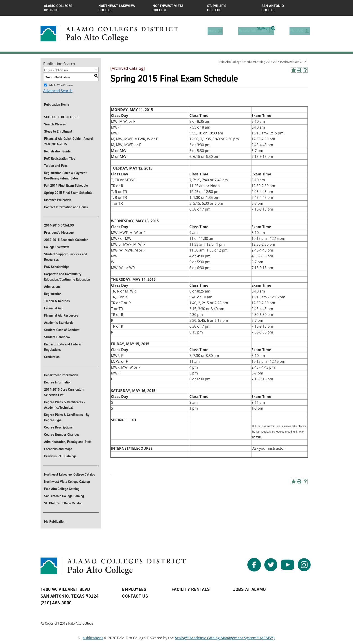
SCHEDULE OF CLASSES (62, 117)
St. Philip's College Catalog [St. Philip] (63, 503)
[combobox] (263, 61)
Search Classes (55, 124)
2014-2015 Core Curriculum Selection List (64, 392)
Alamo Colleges (68, 8)
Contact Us (135, 596)
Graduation (52, 357)
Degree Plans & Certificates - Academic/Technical (64, 405)
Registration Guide (57, 151)
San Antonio (285, 8)
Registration (53, 294)
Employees (134, 589)
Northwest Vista (176, 8)
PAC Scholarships (57, 267)
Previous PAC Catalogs (60, 456)
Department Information (61, 375)
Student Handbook (57, 337)
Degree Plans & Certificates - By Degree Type (67, 417)
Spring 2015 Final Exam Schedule (68, 193)
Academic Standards (59, 323)
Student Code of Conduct (62, 330)
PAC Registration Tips (60, 159)
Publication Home (57, 104)
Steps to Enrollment (58, 132)
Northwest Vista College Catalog (67, 482)
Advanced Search (58, 91)
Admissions (52, 287)
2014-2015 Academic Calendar (66, 240)
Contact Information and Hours (66, 207)
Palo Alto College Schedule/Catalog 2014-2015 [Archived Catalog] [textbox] (262, 62)
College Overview (57, 247)
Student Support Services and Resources (66, 257)
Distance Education (58, 200)
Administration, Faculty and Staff (68, 442)
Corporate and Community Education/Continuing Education (67, 277)
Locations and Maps (58, 449)
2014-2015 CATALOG (59, 225)
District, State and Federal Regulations (63, 347)
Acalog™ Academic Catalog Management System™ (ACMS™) (225, 638)
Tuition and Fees (56, 166)
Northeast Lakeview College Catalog (70, 474)
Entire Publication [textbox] (56, 70)
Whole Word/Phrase (61, 85)
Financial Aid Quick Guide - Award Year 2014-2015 (68, 141)
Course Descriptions (58, 427)
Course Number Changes (62, 435)
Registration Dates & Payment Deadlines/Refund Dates (65, 176)
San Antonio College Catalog (64, 496)
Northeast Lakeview (122, 8)
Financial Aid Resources (61, 315)
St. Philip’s (231, 8)
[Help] (305, 70)
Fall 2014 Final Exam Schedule (66, 186)
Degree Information (58, 382)
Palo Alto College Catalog (62, 489)
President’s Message (59, 233)
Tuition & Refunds (57, 301)
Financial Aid (53, 308)
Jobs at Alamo (250, 589)
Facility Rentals (191, 589)
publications (93, 638)
